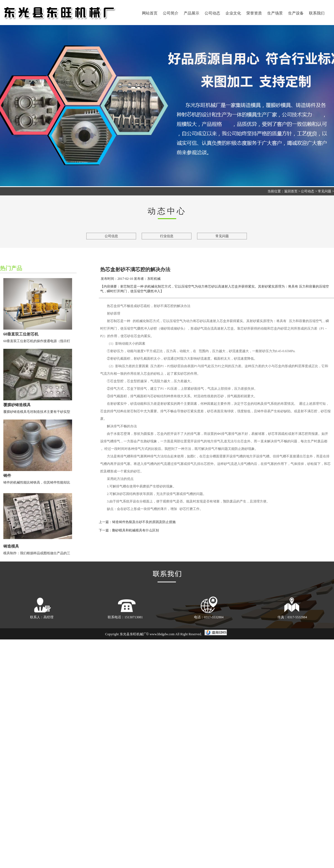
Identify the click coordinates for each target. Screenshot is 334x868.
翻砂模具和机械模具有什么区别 (136, 530)
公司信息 (111, 236)
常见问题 (325, 191)
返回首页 (291, 191)
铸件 (7, 476)
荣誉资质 (254, 13)
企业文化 (233, 13)
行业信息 (167, 236)
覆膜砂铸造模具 (17, 405)
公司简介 (171, 13)
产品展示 (191, 13)
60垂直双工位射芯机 (21, 334)
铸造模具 (11, 546)
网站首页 (150, 13)
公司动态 (212, 13)
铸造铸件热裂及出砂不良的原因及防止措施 (144, 522)
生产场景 (275, 13)
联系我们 (317, 13)
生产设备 (296, 13)
